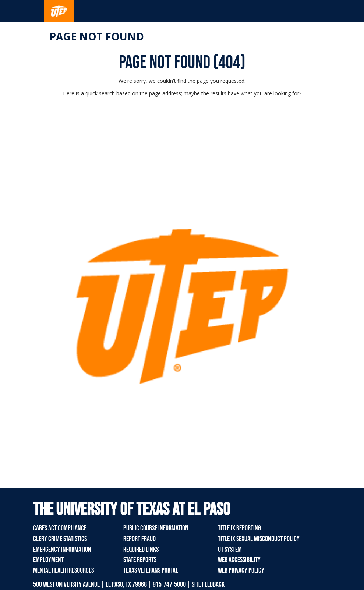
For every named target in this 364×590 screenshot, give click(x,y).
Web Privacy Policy (241, 570)
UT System (230, 550)
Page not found (97, 36)
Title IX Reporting (239, 528)
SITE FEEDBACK (208, 584)
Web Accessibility (239, 560)
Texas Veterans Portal (151, 570)
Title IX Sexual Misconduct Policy (259, 539)
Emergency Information (62, 550)
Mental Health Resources (63, 570)
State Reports (140, 560)
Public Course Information (156, 528)
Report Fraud (139, 539)
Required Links (141, 550)
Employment (48, 560)
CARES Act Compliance (60, 528)
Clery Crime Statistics (60, 539)
